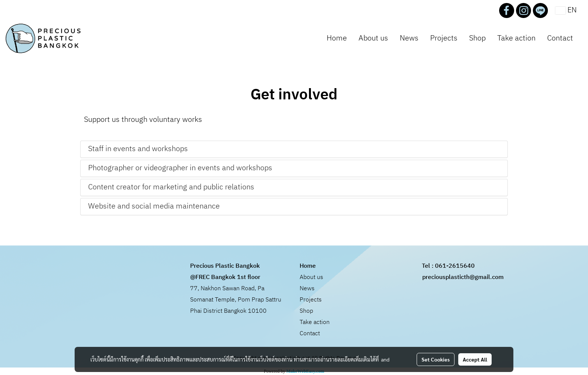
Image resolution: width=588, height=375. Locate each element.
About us (373, 38)
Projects (444, 38)
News (409, 38)
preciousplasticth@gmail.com (463, 277)
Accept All (475, 359)
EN (566, 10)
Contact (560, 38)
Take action (516, 38)
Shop (477, 38)
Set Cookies (436, 359)
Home (337, 38)
